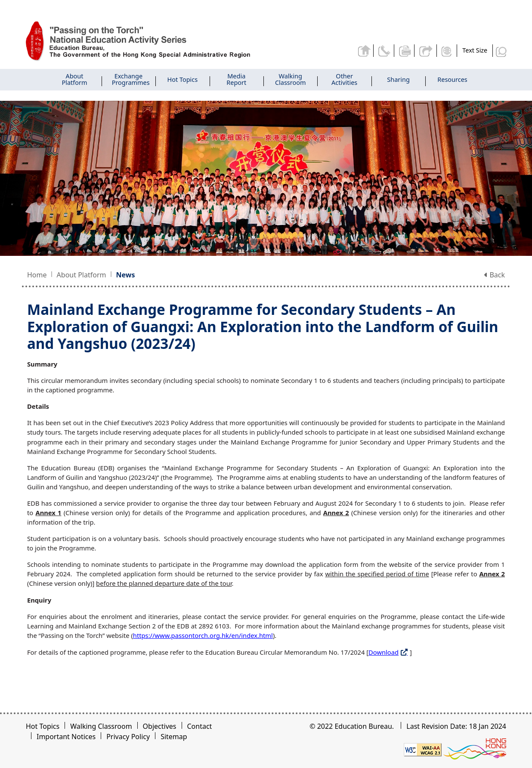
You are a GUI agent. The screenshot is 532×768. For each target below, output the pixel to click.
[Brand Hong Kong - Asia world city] (475, 749)
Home (37, 275)
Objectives (160, 726)
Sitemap (174, 737)
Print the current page (405, 50)
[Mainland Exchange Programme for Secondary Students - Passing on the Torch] (148, 41)
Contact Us (385, 50)
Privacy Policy (128, 737)
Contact (200, 726)
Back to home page (364, 50)
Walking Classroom (101, 726)
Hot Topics (43, 726)
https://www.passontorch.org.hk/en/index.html (203, 635)
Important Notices (66, 737)
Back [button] (495, 275)
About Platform (82, 275)
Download (384, 652)
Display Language (447, 50)
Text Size (475, 50)
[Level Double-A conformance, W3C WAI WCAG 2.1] (423, 749)
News (126, 275)
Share (426, 50)
